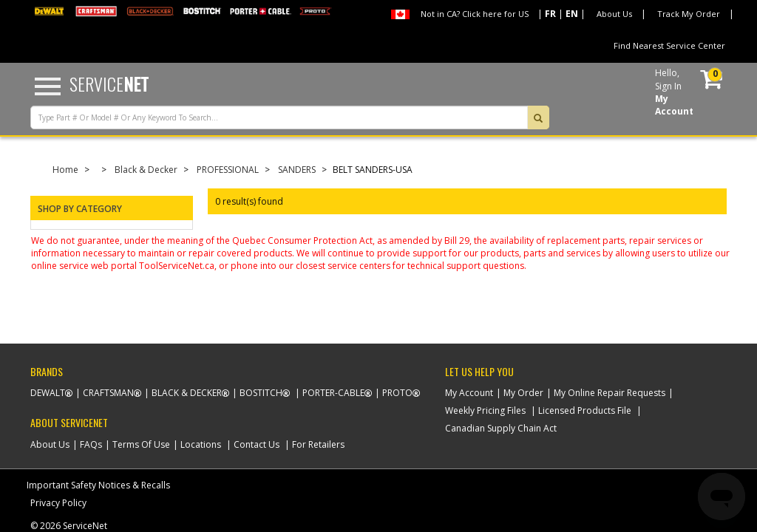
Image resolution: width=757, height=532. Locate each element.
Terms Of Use (141, 444)
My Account (469, 393)
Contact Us (257, 444)
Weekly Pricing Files (485, 410)
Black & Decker (146, 170)
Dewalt (48, 393)
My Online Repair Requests (610, 393)
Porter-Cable (333, 393)
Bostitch (261, 393)
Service (109, 83)
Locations (201, 444)
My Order (523, 393)
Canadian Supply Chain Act (501, 428)
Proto (397, 393)
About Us (614, 14)
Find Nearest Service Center (669, 45)
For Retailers (318, 444)
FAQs (91, 444)
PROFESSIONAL (228, 170)
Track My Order (689, 14)
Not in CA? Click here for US (475, 14)
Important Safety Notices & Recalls (98, 485)
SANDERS (297, 170)
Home (65, 170)
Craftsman (108, 393)
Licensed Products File (585, 410)
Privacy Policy (58, 503)
